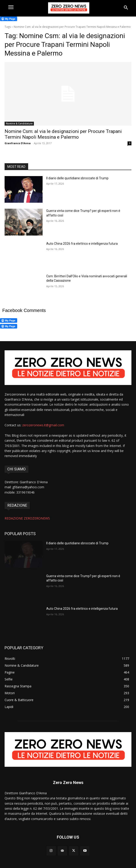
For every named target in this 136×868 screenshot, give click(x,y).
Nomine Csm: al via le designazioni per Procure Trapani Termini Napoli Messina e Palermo (63, 134)
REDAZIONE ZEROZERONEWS (27, 518)
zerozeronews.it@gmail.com (43, 425)
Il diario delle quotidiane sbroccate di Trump (77, 178)
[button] (126, 8)
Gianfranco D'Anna (18, 143)
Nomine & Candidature (19, 124)
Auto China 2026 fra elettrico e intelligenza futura (82, 244)
